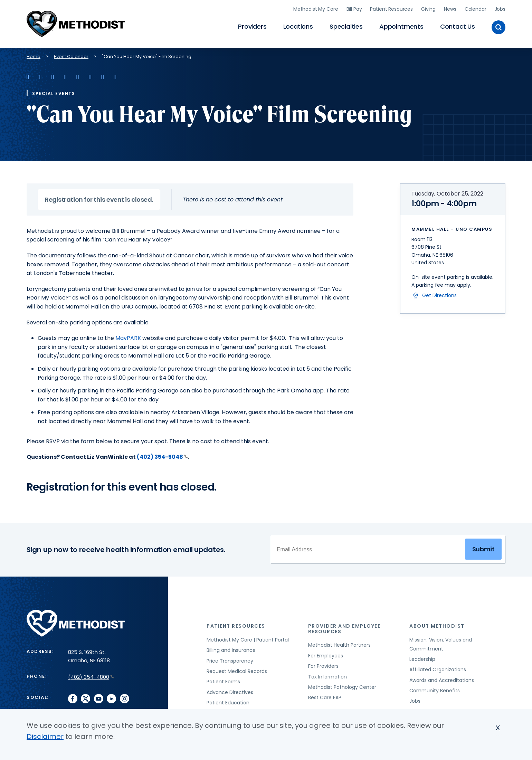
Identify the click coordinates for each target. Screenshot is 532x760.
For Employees (326, 655)
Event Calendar (71, 55)
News (450, 9)
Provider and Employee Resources (344, 628)
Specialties (346, 26)
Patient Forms (223, 681)
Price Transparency (230, 660)
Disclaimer (45, 737)
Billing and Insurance (231, 649)
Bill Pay (354, 9)
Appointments (401, 26)
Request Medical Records (237, 670)
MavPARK (128, 337)
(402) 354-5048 (162, 456)
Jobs (500, 9)
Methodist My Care (316, 9)
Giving (428, 9)
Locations (298, 26)
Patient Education (228, 702)
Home (34, 55)
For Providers (323, 665)
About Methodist (437, 625)
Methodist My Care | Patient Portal (248, 639)
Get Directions (439, 294)
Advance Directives (230, 691)
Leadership (422, 658)
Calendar (476, 9)
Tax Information (327, 676)
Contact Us (458, 26)
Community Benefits (435, 690)
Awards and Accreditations (442, 679)
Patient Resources (391, 9)
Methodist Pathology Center (342, 686)
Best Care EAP (325, 697)
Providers (252, 26)
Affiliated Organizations (438, 669)
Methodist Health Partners (339, 644)
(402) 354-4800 (91, 676)
